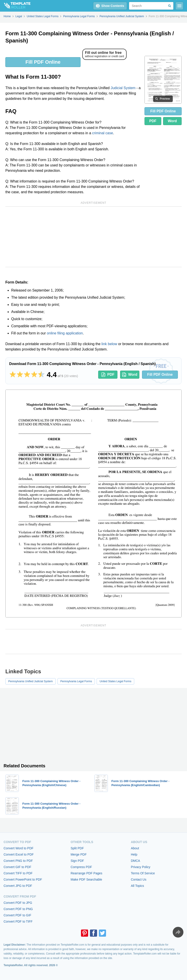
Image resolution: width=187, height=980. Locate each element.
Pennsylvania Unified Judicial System (31, 681)
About (135, 848)
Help (134, 854)
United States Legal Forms (115, 681)
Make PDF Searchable (86, 879)
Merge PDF (79, 854)
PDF (153, 121)
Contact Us (139, 879)
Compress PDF (81, 867)
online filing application (65, 333)
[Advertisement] (93, 237)
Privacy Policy (141, 867)
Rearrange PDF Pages (87, 873)
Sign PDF (77, 861)
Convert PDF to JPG (18, 903)
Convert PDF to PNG (18, 909)
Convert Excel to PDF (19, 854)
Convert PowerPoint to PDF (23, 879)
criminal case (103, 133)
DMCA (135, 861)
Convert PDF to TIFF (18, 921)
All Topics (137, 886)
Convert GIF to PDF (17, 867)
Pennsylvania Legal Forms (76, 681)
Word (172, 121)
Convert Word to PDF (19, 848)
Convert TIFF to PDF (18, 873)
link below (109, 344)
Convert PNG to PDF (18, 861)
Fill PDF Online (43, 62)
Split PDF (77, 848)
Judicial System (123, 88)
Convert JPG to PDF (18, 886)
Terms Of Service (143, 873)
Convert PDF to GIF (17, 915)
